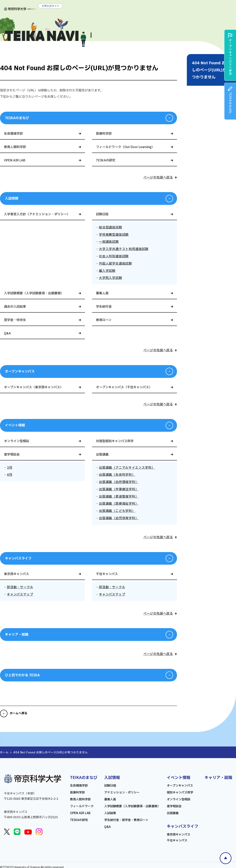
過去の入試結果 (15, 307)
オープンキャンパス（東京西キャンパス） (34, 387)
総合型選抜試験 (111, 227)
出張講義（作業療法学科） (119, 489)
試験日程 (102, 214)
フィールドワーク (82, 806)
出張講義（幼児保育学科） (119, 518)
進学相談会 (12, 455)
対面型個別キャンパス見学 (115, 441)
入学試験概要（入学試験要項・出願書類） (34, 293)
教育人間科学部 (15, 147)
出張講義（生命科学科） (117, 475)
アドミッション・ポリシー (122, 793)
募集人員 (102, 293)
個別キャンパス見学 (180, 793)
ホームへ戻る (19, 713)
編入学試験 (107, 271)
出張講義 (102, 455)
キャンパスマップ (20, 595)
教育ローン (104, 320)
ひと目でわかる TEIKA (22, 675)
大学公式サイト (50, 6)
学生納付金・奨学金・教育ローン (126, 820)
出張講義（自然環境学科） (119, 482)
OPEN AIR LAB (15, 160)
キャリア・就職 (17, 635)
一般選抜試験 (109, 242)
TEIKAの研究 (106, 160)
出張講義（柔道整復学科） (119, 497)
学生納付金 (104, 307)
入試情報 (12, 198)
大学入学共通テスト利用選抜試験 (124, 249)
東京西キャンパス (16, 574)
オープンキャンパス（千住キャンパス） (124, 387)
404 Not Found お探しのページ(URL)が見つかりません (211, 70)
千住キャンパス (107, 574)
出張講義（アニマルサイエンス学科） (127, 468)
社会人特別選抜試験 (114, 256)
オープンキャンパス (20, 371)
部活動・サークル (20, 587)
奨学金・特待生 (15, 320)
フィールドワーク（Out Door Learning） (125, 147)
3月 (10, 468)
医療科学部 (104, 134)
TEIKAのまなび (17, 118)
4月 (10, 475)
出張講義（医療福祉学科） (119, 504)
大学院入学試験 (111, 278)
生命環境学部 (13, 134)
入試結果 (110, 813)
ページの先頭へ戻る (158, 178)
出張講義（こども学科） (117, 511)
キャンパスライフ (18, 558)
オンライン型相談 (17, 441)
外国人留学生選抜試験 (115, 264)
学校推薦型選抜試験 (114, 235)
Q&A (7, 333)
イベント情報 (15, 425)
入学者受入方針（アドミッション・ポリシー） (37, 214)
